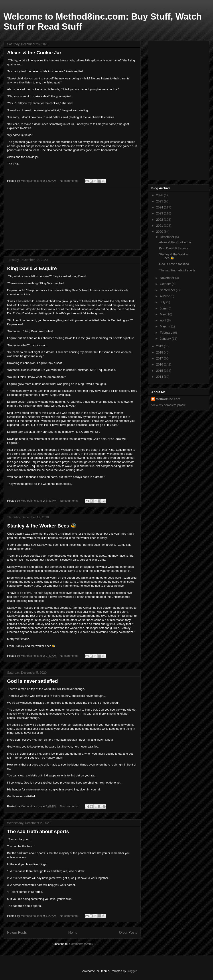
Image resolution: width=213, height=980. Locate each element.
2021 (160, 226)
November (167, 278)
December (167, 237)
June (164, 308)
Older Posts (128, 933)
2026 (160, 195)
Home (73, 933)
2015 (160, 371)
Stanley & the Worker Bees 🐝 (42, 526)
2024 (160, 207)
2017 (160, 358)
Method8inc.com (168, 399)
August (165, 296)
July (163, 302)
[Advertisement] (72, 218)
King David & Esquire (32, 268)
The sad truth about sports (38, 831)
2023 (160, 213)
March (165, 326)
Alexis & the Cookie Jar (34, 53)
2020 (160, 232)
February (166, 333)
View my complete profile (169, 405)
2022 (160, 220)
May (163, 314)
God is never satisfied (33, 681)
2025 (160, 201)
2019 (160, 346)
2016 (160, 364)
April (163, 320)
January (166, 339)
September (168, 290)
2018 (160, 352)
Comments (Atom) (81, 944)
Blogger (132, 971)
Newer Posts (17, 933)
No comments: (69, 181)
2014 (160, 377)
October (166, 284)
